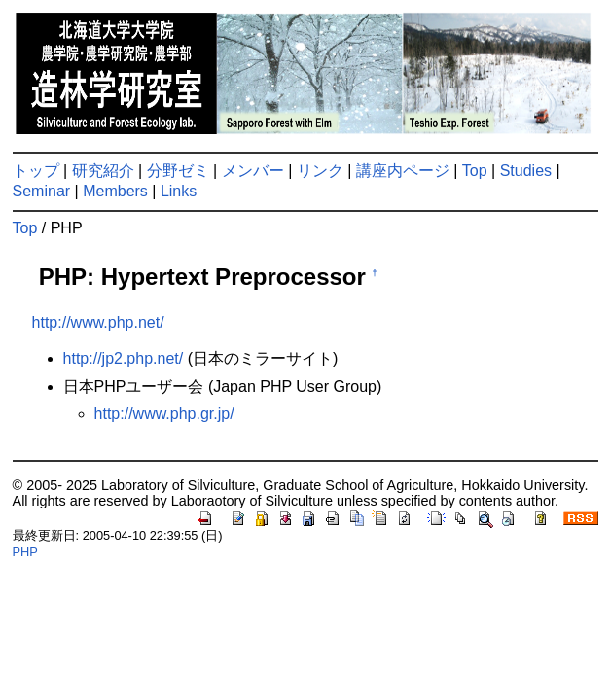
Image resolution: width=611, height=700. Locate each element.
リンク (320, 171)
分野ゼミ (178, 171)
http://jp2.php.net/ (124, 358)
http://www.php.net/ (98, 322)
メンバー (253, 171)
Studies (526, 171)
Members (115, 191)
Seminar (42, 191)
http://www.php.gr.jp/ (164, 414)
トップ (36, 171)
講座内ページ (403, 171)
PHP (25, 552)
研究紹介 (103, 171)
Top (475, 171)
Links (179, 191)
